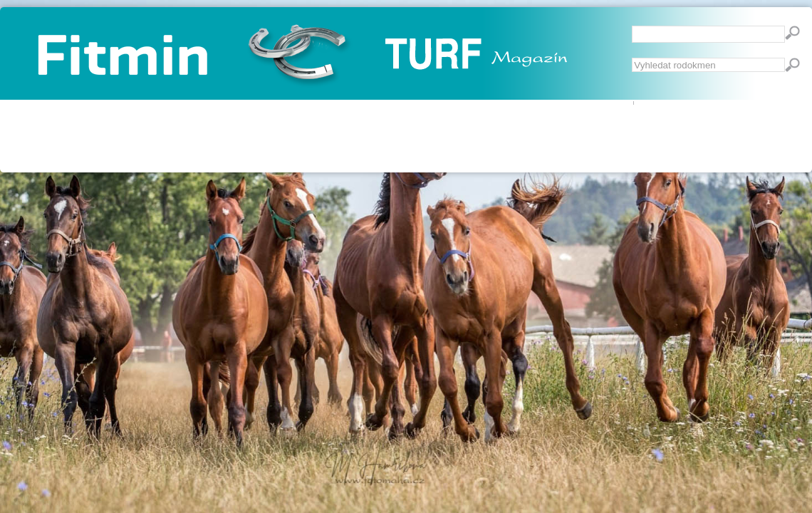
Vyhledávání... (632, 58)
